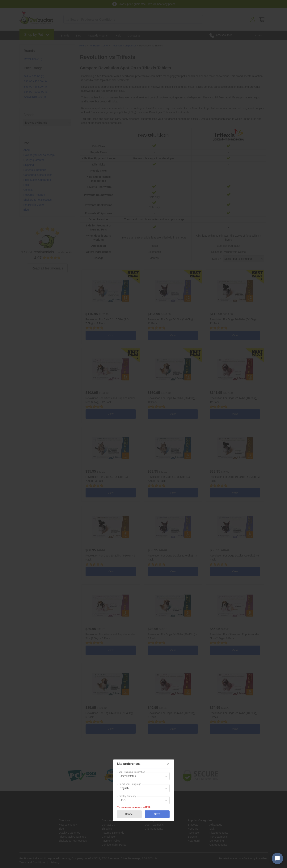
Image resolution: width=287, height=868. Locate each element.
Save (157, 814)
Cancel (129, 814)
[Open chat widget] (277, 858)
